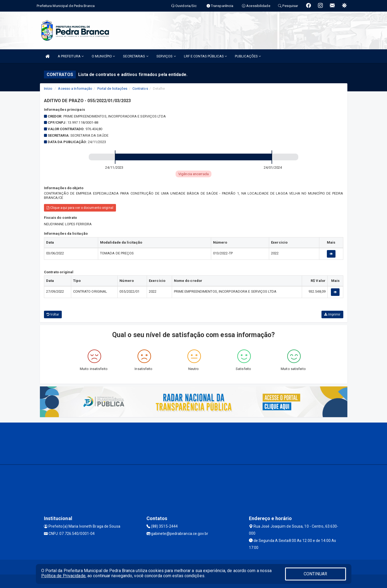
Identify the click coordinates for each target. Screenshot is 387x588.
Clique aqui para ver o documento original (80, 208)
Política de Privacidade (63, 576)
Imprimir (332, 314)
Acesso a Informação (75, 89)
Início (48, 89)
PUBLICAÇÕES (248, 56)
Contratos (140, 89)
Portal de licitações (112, 89)
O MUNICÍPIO (103, 56)
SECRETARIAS (136, 56)
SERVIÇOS (166, 56)
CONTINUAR (316, 574)
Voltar (53, 314)
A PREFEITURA (71, 56)
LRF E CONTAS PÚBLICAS (205, 56)
